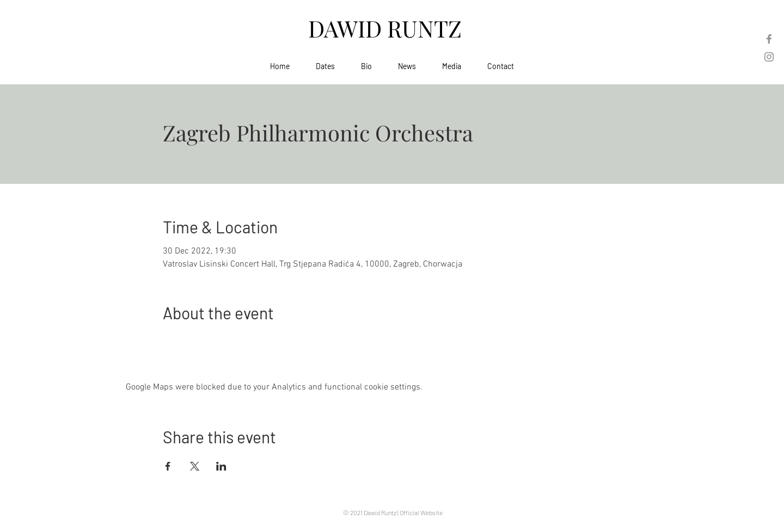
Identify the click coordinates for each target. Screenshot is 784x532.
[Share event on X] (195, 466)
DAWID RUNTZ (388, 28)
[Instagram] (769, 57)
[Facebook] (769, 39)
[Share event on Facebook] (168, 466)
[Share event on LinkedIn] (221, 466)
